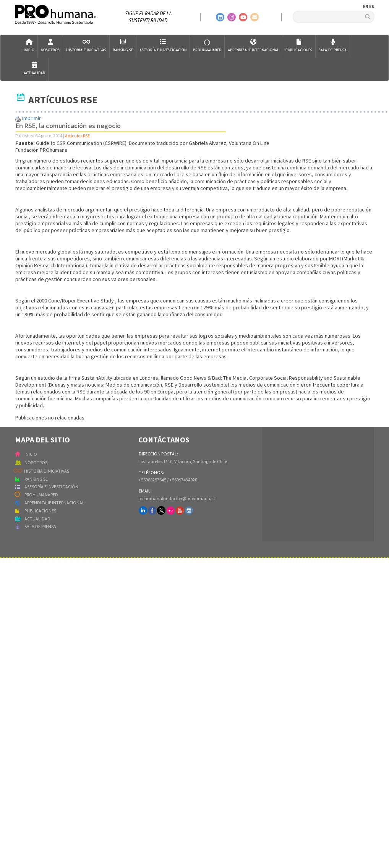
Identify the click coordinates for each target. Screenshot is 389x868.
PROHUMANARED (41, 495)
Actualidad (34, 69)
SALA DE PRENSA (40, 526)
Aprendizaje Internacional (253, 46)
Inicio (29, 46)
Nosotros (50, 46)
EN (366, 7)
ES (372, 7)
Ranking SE (123, 46)
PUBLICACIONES (40, 511)
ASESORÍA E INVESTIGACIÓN (51, 487)
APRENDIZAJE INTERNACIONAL (54, 503)
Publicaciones (299, 46)
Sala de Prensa (333, 46)
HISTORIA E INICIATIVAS (47, 471)
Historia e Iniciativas (86, 46)
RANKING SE (36, 479)
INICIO (31, 454)
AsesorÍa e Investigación (163, 46)
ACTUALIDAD (37, 519)
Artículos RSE (77, 136)
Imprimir (32, 118)
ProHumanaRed (207, 46)
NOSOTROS (36, 462)
